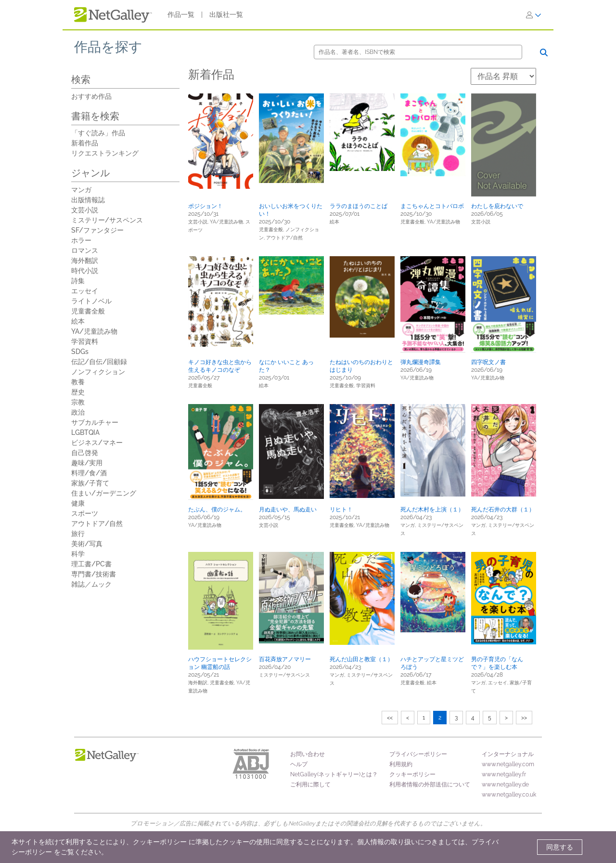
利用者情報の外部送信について (430, 785)
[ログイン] (534, 15)
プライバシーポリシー (418, 754)
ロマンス (85, 250)
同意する (560, 847)
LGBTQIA (85, 432)
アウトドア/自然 (97, 523)
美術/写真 (87, 544)
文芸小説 (85, 210)
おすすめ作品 (91, 96)
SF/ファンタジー (97, 230)
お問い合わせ (308, 754)
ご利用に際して (310, 785)
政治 (78, 412)
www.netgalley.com (508, 764)
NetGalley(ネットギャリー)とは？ (334, 774)
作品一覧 (181, 14)
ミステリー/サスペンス (107, 220)
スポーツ (85, 513)
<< (390, 718)
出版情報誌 (88, 200)
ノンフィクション (98, 372)
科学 (78, 554)
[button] (221, 141)
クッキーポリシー (412, 774)
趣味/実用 (87, 463)
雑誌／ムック (91, 584)
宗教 (78, 402)
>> (524, 718)
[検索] (418, 52)
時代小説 (85, 271)
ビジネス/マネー (97, 443)
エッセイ (85, 291)
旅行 (78, 534)
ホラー (81, 240)
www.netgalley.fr (504, 774)
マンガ (81, 190)
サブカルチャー (95, 422)
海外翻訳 (85, 261)
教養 (78, 382)
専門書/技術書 (94, 574)
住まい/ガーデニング (104, 493)
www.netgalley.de (505, 785)
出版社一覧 (226, 14)
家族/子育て (90, 483)
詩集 (78, 281)
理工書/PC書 (91, 564)
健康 (78, 503)
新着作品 (85, 143)
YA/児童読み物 (94, 331)
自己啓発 (85, 453)
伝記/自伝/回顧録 (99, 362)
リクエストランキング (105, 153)
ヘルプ (299, 764)
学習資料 (85, 341)
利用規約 (401, 764)
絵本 (78, 321)
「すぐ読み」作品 (98, 133)
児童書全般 (88, 311)
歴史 (78, 392)
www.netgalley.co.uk (509, 795)
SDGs (80, 352)
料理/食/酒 (89, 473)
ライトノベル (91, 301)
